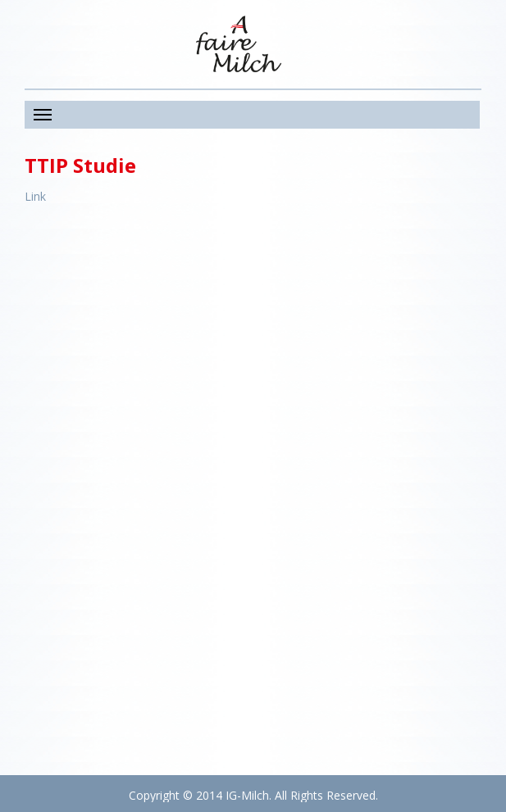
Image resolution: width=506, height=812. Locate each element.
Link (35, 196)
